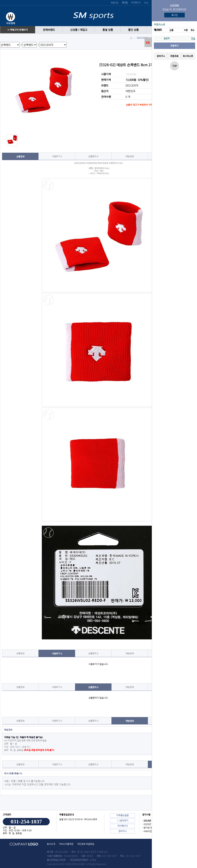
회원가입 (115, 3)
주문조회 (174, 56)
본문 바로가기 (0, 0)
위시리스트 (188, 56)
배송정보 (130, 156)
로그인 (175, 15)
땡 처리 (158, 30)
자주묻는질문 (123, 815)
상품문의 (93, 156)
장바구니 (161, 56)
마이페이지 (136, 3)
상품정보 (20, 157)
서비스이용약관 (66, 844)
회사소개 (51, 844)
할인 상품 (133, 30)
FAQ (146, 3)
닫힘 (148, 43)
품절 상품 (108, 30)
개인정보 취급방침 (86, 844)
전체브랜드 (49, 30)
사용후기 (57, 156)
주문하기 (174, 46)
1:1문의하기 (123, 821)
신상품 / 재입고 (79, 30)
